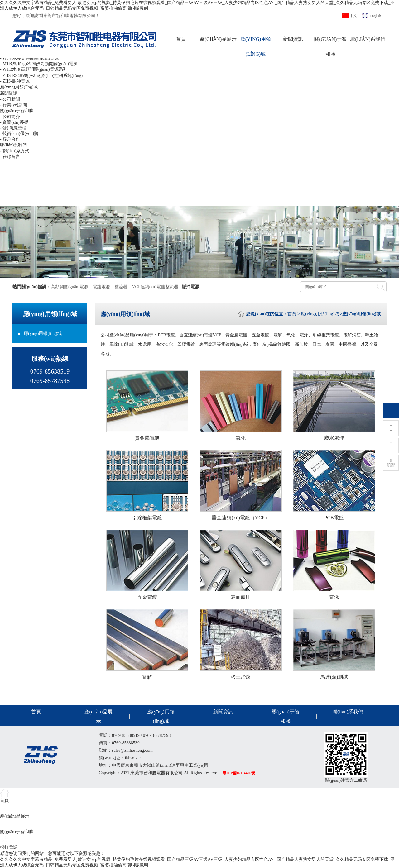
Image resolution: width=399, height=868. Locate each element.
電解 (147, 677)
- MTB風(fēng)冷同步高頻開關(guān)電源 (39, 64)
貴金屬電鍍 (147, 438)
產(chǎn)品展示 (218, 39)
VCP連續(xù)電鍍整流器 (155, 287)
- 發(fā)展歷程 (13, 128)
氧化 (241, 438)
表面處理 (241, 597)
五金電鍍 (147, 597)
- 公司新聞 (10, 99)
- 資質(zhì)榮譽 (14, 122)
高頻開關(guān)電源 (70, 287)
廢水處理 (334, 438)
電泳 (334, 597)
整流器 (121, 287)
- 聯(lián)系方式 (15, 151)
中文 (353, 16)
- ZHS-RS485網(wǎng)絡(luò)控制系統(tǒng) (41, 76)
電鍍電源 (101, 287)
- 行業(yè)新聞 (14, 105)
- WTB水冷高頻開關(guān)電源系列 (34, 69)
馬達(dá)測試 (334, 677)
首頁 (181, 39)
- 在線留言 (10, 157)
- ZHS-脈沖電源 (15, 81)
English (375, 16)
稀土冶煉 (241, 677)
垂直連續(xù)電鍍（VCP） (241, 518)
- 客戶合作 (10, 139)
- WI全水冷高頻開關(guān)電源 (29, 58)
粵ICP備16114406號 (239, 773)
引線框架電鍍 (147, 518)
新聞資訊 (293, 39)
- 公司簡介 (10, 117)
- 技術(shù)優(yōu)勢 (19, 134)
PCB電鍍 (334, 518)
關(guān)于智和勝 (331, 47)
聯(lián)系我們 (368, 39)
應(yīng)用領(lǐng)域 (256, 47)
